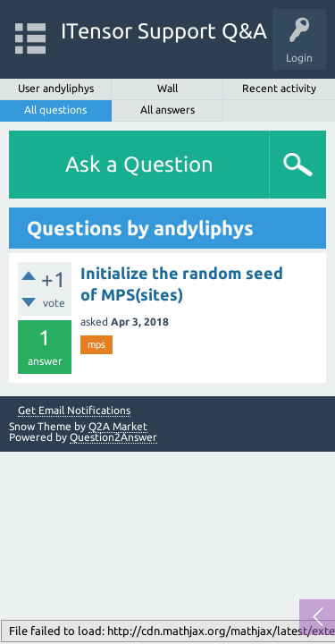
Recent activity (279, 88)
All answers (167, 110)
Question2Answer (113, 437)
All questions (55, 110)
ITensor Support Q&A (164, 31)
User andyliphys (56, 88)
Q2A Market (118, 426)
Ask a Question (139, 164)
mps (96, 344)
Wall (167, 88)
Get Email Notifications (74, 411)
